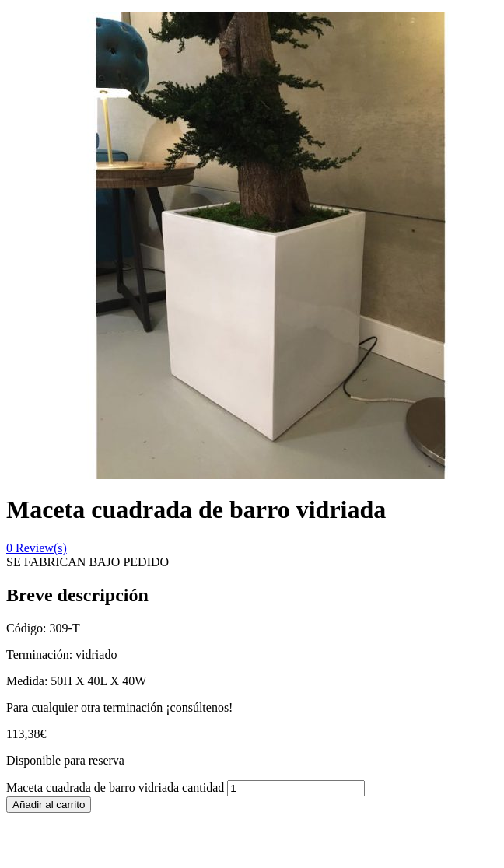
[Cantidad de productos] (296, 788)
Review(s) (37, 548)
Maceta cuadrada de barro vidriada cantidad (115, 787)
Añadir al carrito (49, 805)
